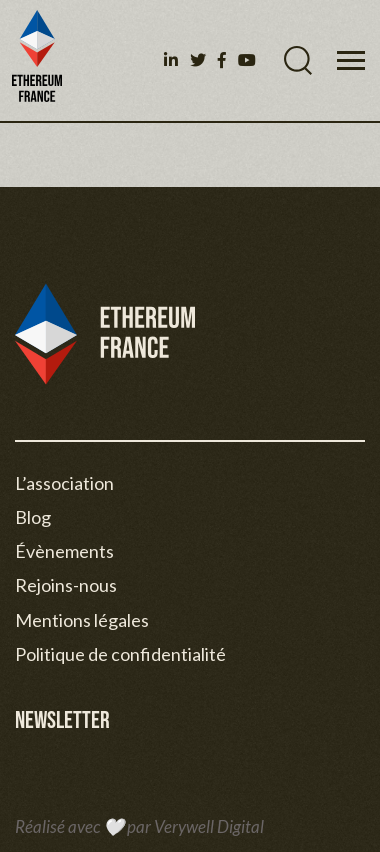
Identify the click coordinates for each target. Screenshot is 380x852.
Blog (33, 517)
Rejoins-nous (66, 585)
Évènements (64, 551)
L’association (64, 483)
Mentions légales (82, 620)
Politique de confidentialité (120, 654)
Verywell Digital (209, 826)
